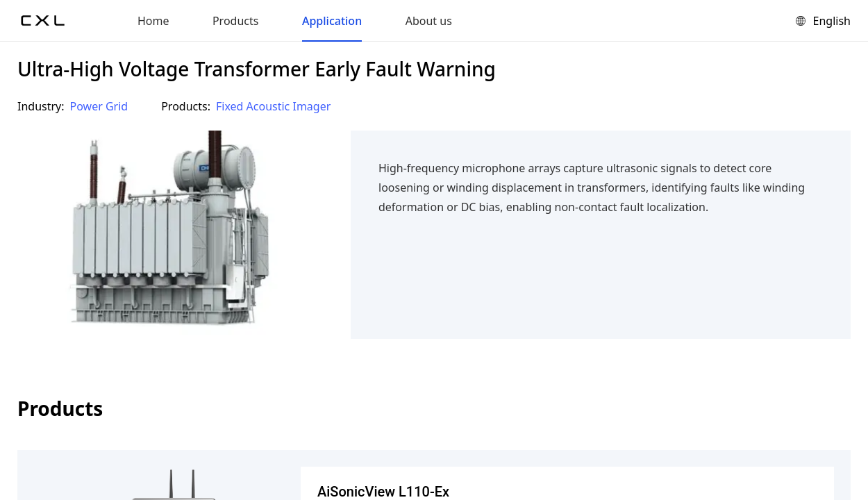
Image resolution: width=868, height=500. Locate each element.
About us (429, 21)
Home (153, 21)
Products (236, 21)
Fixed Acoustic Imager (273, 106)
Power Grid (99, 106)
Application (332, 21)
